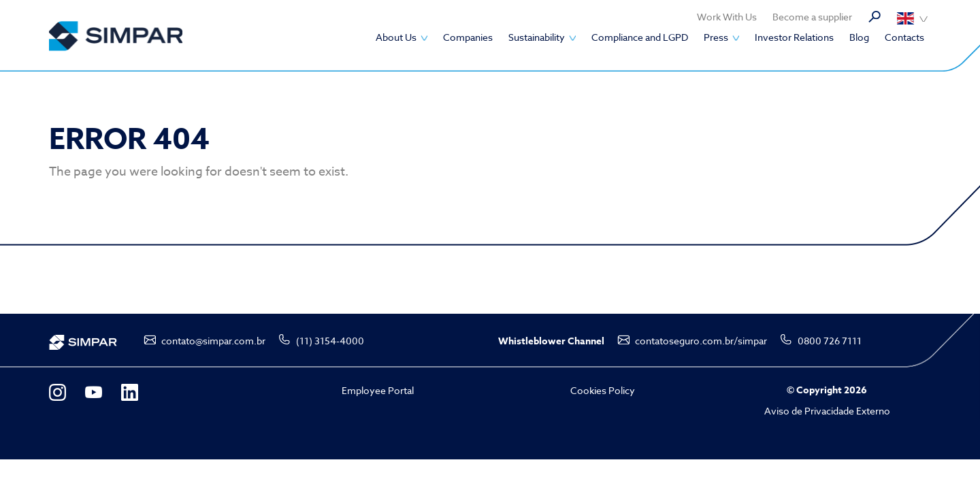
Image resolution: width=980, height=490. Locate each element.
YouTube (94, 392)
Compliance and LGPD (640, 37)
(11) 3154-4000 (330, 341)
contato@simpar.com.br (213, 341)
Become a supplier (812, 17)
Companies (468, 37)
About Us (396, 37)
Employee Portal (378, 390)
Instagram (58, 392)
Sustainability (537, 37)
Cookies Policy (603, 390)
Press (716, 37)
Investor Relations (794, 37)
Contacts (904, 37)
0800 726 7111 (830, 341)
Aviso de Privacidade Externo (827, 411)
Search (875, 17)
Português (912, 18)
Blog (859, 37)
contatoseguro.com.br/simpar (701, 341)
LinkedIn (130, 392)
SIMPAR (116, 36)
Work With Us (727, 17)
